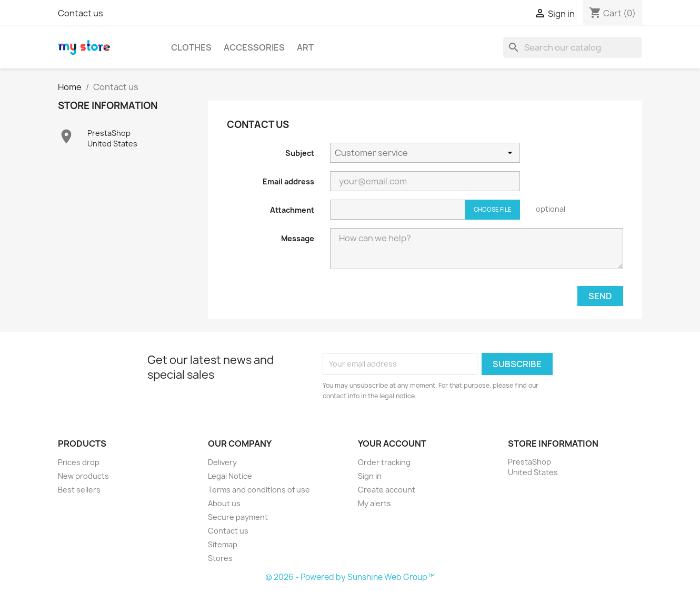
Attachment (292, 210)
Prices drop (79, 462)
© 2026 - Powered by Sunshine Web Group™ (350, 577)
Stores (220, 558)
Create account (387, 490)
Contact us (81, 13)
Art (305, 47)
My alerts (374, 503)
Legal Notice (230, 476)
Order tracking (384, 462)
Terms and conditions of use (259, 490)
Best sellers (79, 490)
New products (83, 476)
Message (298, 238)
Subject (300, 153)
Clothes (191, 47)
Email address (288, 181)
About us (224, 503)
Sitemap (223, 544)
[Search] (573, 47)
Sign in (370, 476)
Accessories (254, 47)
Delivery (222, 462)
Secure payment (238, 517)
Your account (392, 444)
